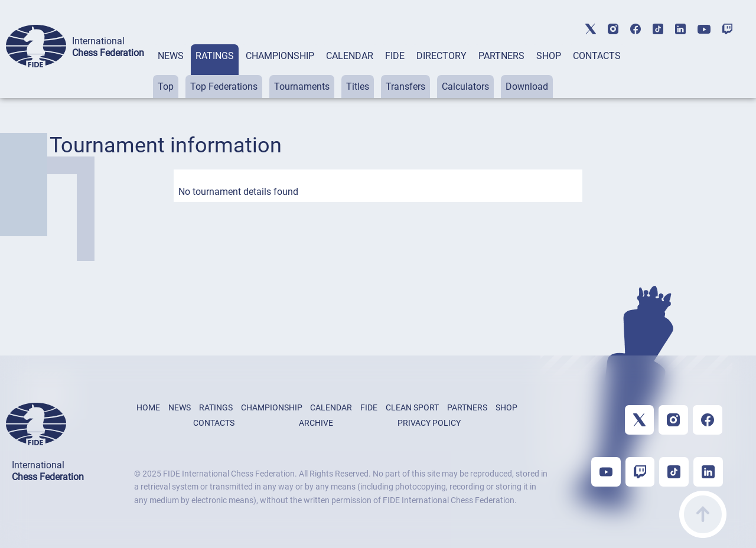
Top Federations (224, 87)
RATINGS (215, 56)
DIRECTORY (441, 56)
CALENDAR (350, 56)
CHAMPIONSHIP (280, 56)
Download (527, 87)
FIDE (395, 56)
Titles (358, 87)
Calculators (465, 87)
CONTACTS (597, 56)
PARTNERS (501, 56)
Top (166, 87)
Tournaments (302, 87)
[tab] (171, 71)
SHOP (549, 56)
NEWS (171, 56)
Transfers (405, 87)
